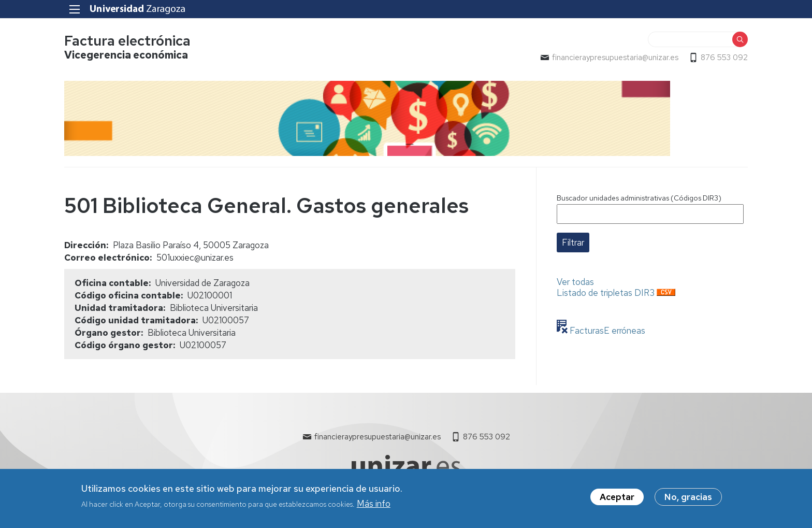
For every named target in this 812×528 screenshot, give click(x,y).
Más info (374, 507)
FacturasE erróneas (606, 331)
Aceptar (617, 501)
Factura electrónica (127, 41)
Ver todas (575, 282)
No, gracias (688, 501)
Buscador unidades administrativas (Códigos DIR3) (639, 198)
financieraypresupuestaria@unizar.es (615, 58)
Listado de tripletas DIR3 (606, 293)
